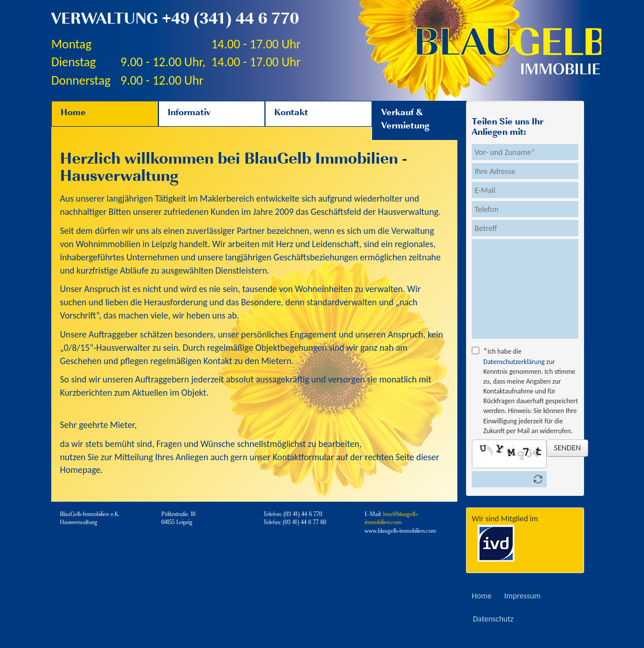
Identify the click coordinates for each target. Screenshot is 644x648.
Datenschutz (493, 619)
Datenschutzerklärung (514, 362)
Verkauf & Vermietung (405, 120)
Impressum (522, 596)
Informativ (189, 113)
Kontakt (291, 113)
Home (73, 113)
